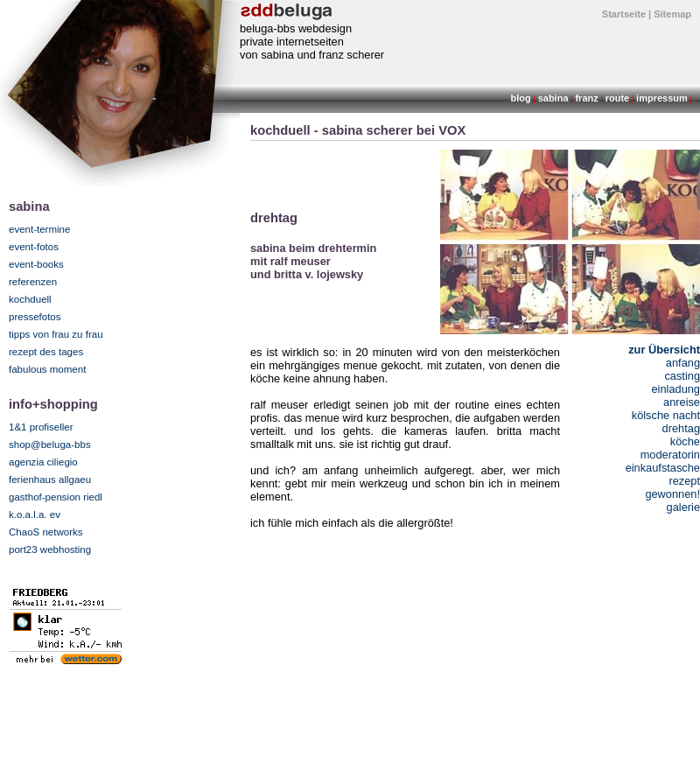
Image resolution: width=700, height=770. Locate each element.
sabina (553, 98)
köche (685, 441)
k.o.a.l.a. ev (35, 514)
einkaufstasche (663, 468)
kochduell (30, 299)
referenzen (33, 282)
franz (586, 98)
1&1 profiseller (41, 427)
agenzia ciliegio (43, 462)
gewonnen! (672, 494)
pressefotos (35, 317)
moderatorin (670, 455)
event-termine (39, 229)
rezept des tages (46, 352)
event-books (36, 264)
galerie (683, 507)
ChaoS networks (46, 532)
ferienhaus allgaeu (50, 479)
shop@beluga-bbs (50, 444)
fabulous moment (47, 369)
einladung (675, 389)
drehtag (681, 428)
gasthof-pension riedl (56, 497)
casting (682, 376)
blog (521, 98)
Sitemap (672, 14)
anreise (682, 402)
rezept (684, 481)
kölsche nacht (666, 415)
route (618, 98)
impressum (662, 98)
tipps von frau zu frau (56, 334)
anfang (683, 363)
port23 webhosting (50, 549)
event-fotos (34, 247)
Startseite (624, 14)
